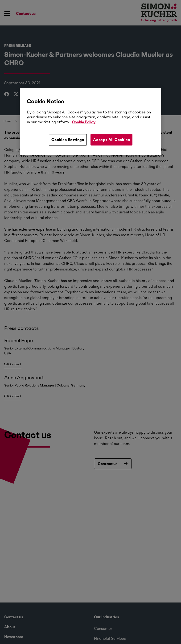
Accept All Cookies (111, 140)
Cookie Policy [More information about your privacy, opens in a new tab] (84, 122)
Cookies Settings (68, 140)
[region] (90, 121)
